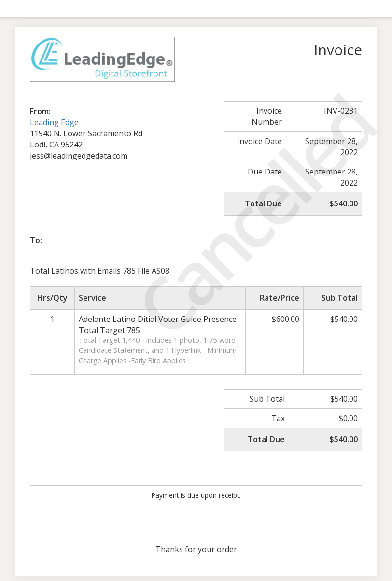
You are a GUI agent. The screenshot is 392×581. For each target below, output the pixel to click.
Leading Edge (54, 122)
